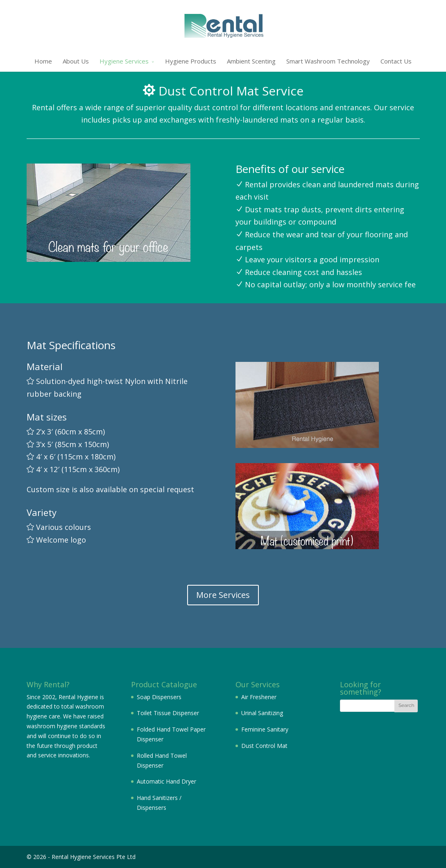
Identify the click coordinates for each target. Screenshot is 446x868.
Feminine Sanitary (265, 729)
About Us (76, 61)
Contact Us (396, 61)
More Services (223, 595)
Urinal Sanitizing (262, 713)
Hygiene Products (191, 61)
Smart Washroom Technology (328, 61)
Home (43, 61)
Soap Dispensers (159, 697)
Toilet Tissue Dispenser (168, 713)
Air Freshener (259, 697)
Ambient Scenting (251, 61)
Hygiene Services (124, 61)
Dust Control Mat (264, 746)
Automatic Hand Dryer (166, 781)
